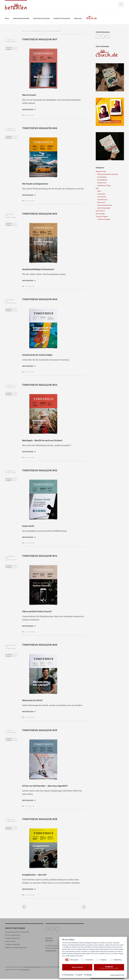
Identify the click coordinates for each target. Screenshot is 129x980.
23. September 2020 (10, 647)
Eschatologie (101, 194)
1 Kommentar (29, 115)
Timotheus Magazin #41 (43, 556)
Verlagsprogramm (21, 18)
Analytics (103, 960)
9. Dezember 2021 (9, 215)
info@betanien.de (51, 952)
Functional (89, 960)
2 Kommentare (30, 201)
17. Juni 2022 (10, 40)
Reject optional (77, 967)
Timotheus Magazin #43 (43, 385)
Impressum (49, 939)
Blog (7, 18)
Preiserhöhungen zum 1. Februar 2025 (17, 933)
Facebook (105, 36)
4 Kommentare (30, 458)
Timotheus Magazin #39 (43, 731)
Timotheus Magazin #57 (12, 939)
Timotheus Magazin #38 (43, 820)
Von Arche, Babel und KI (13, 936)
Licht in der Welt (10, 942)
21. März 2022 (10, 129)
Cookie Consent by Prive (117, 975)
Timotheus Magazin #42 (43, 471)
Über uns (78, 18)
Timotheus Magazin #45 (43, 214)
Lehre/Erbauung (102, 200)
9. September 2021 (10, 301)
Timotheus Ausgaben (9, 49)
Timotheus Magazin (41, 18)
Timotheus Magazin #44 (43, 299)
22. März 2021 (10, 471)
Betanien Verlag (101, 171)
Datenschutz (49, 942)
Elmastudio (25, 971)
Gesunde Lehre (102, 183)
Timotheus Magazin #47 (43, 39)
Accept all (109, 967)
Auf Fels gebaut (102, 177)
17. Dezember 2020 (10, 558)
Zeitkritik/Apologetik (104, 208)
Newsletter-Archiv (62, 18)
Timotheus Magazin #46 (43, 128)
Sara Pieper (12, 42)
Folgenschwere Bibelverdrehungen (16, 949)
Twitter (100, 36)
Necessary (74, 960)
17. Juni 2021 (10, 386)
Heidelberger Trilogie (104, 185)
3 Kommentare (30, 896)
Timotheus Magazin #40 (43, 645)
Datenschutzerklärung (32, 968)
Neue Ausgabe (100, 214)
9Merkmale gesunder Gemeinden (108, 174)
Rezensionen (101, 202)
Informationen (102, 197)
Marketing (118, 960)
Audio (99, 191)
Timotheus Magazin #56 (12, 946)
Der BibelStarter (102, 180)
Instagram (110, 36)
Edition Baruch (100, 211)
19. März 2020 (10, 821)
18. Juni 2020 (10, 732)
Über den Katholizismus (105, 205)
